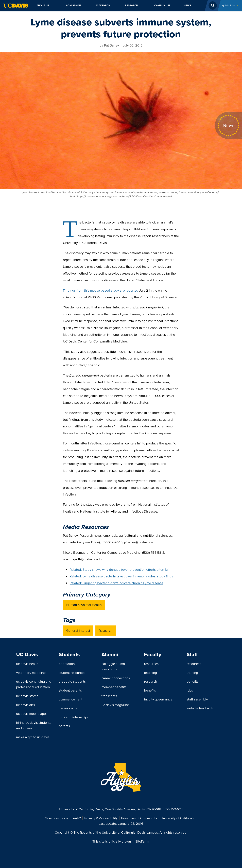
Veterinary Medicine (31, 673)
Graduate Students (72, 681)
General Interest (78, 630)
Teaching (150, 673)
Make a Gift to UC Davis (33, 737)
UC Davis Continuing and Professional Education (34, 684)
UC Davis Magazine (115, 705)
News (187, 5)
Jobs (190, 690)
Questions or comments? (63, 818)
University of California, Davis (81, 809)
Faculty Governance (158, 699)
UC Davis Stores (27, 696)
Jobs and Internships (74, 717)
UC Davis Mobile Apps (32, 714)
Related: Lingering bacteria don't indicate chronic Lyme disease (116, 583)
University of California (178, 818)
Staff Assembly (197, 699)
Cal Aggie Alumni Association (114, 666)
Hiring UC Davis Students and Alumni (34, 725)
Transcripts (109, 696)
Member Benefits (114, 687)
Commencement (71, 699)
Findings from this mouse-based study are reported (101, 290)
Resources (151, 664)
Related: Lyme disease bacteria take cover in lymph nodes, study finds (121, 576)
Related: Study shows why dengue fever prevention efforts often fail (120, 569)
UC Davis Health (27, 664)
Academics (103, 5)
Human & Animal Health (84, 605)
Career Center (69, 708)
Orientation (67, 664)
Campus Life (162, 5)
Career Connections (116, 678)
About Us (43, 5)
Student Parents (70, 690)
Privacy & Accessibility (101, 818)
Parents (64, 726)
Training (192, 673)
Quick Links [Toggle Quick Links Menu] (229, 5)
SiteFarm (142, 841)
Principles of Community (139, 818)
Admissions (74, 5)
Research (131, 5)
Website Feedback (200, 708)
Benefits (150, 690)
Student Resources (72, 673)
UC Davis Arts (25, 705)
